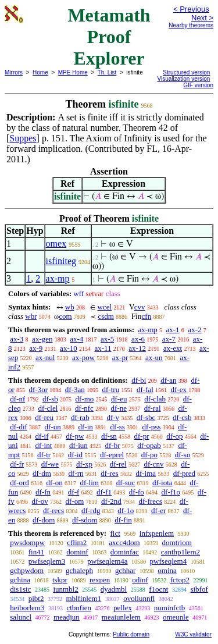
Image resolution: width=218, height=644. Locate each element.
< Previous (191, 9)
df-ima (146, 473)
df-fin (123, 520)
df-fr (17, 464)
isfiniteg (61, 261)
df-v (113, 417)
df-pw (75, 436)
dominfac (125, 552)
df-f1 (104, 492)
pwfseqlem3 (47, 561)
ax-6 (138, 339)
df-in (86, 427)
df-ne (119, 408)
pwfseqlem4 (169, 561)
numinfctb (169, 608)
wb (70, 307)
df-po (149, 455)
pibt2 (36, 598)
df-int (43, 445)
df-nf (17, 399)
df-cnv (153, 464)
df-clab (155, 399)
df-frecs (150, 501)
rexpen (100, 580)
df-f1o (171, 492)
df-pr (142, 436)
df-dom (44, 520)
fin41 (36, 552)
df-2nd (111, 501)
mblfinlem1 (83, 598)
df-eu (119, 399)
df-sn (109, 436)
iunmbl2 (65, 589)
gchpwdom (27, 570)
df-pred (184, 473)
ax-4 (76, 339)
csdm (106, 316)
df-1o (126, 510)
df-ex (179, 389)
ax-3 (17, 339)
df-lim (89, 483)
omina (167, 570)
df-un (53, 427)
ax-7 (169, 339)
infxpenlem (157, 533)
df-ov (40, 501)
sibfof (199, 589)
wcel (104, 307)
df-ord (19, 483)
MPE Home (73, 72)
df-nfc (84, 408)
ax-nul (45, 357)
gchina (20, 580)
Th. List (107, 72)
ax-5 (107, 339)
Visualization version (183, 79)
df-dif (19, 427)
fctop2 (180, 580)
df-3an (75, 389)
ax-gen (42, 339)
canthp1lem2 (181, 552)
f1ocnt (158, 589)
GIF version (198, 85)
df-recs (53, 510)
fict (115, 533)
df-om (75, 501)
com (65, 316)
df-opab (149, 445)
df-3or (39, 389)
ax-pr (120, 357)
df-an (168, 380)
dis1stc (20, 589)
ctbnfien (79, 608)
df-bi (139, 380)
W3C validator (193, 634)
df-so (183, 455)
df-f (74, 492)
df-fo (137, 492)
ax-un (154, 357)
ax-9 (36, 348)
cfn (147, 316)
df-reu (44, 417)
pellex (123, 608)
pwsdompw (27, 542)
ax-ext (173, 348)
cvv (140, 307)
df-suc (126, 483)
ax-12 (137, 348)
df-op (174, 436)
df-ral (153, 408)
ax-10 (69, 348)
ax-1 (173, 330)
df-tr (44, 455)
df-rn (76, 473)
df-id (75, 455)
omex (56, 243)
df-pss (152, 427)
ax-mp (58, 278)
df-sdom (85, 520)
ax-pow (83, 357)
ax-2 (194, 330)
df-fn (43, 492)
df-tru (111, 389)
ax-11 (103, 348)
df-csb (182, 417)
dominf (77, 552)
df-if (42, 436)
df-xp (84, 464)
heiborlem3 (27, 608)
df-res (109, 473)
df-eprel (112, 455)
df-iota (162, 483)
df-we (50, 464)
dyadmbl (114, 589)
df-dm (42, 473)
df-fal (145, 389)
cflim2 (77, 542)
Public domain (131, 634)
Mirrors (14, 72)
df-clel (48, 408)
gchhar (125, 570)
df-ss (118, 427)
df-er (158, 510)
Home (40, 72)
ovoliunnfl (139, 598)
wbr (31, 316)
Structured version (186, 72)
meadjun (67, 617)
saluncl (21, 617)
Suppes (23, 138)
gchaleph (79, 570)
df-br (113, 445)
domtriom (177, 542)
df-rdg (91, 510)
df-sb (50, 399)
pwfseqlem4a (107, 561)
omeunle (176, 617)
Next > (202, 18)
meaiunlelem (121, 617)
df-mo (84, 399)
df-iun (78, 445)
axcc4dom (124, 542)
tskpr (60, 580)
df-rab (80, 417)
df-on (55, 483)
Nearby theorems (191, 25)
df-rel (118, 464)
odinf (140, 580)
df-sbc (146, 417)
